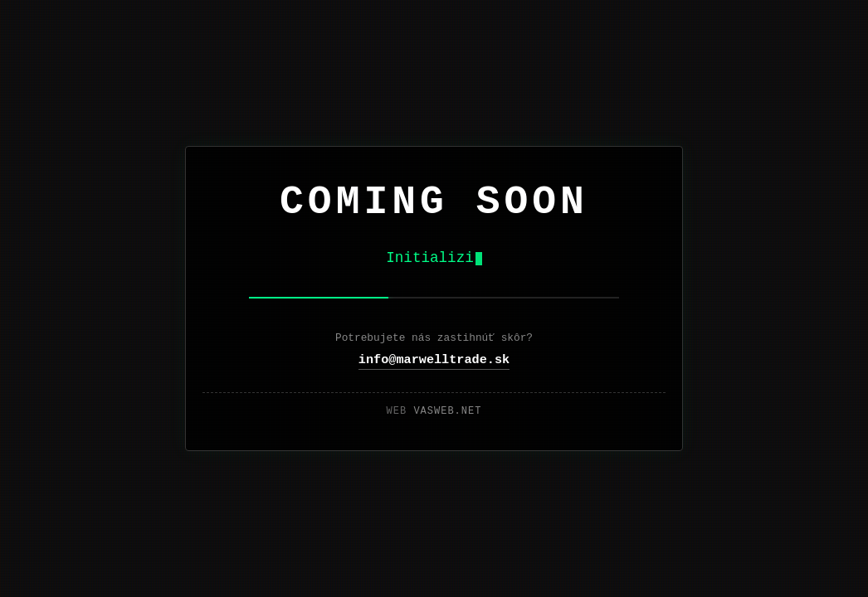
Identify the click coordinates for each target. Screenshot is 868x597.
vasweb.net (447, 411)
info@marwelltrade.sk (434, 360)
